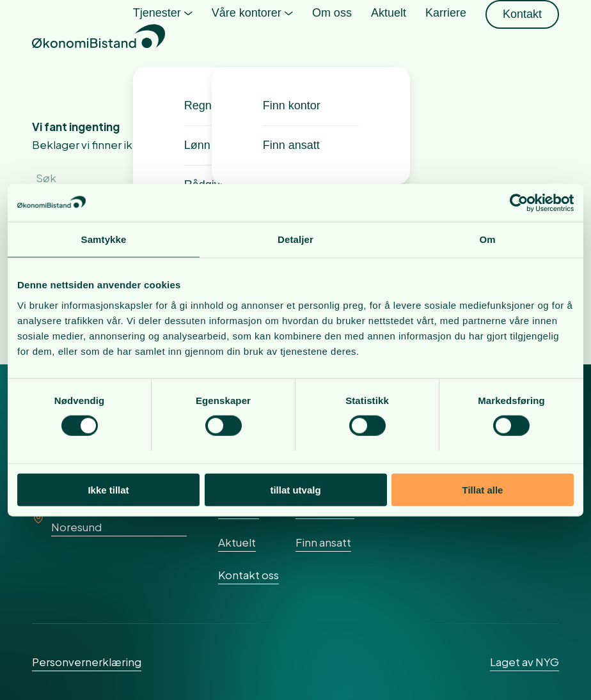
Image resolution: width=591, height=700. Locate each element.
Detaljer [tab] (295, 239)
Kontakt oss (248, 575)
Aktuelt (237, 542)
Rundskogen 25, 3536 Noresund (106, 518)
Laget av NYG (524, 662)
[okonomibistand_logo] (98, 38)
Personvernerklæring (87, 662)
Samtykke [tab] (104, 239)
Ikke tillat (108, 490)
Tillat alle (483, 490)
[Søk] (128, 178)
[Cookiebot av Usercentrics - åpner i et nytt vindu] (518, 203)
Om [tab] (487, 239)
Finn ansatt (323, 542)
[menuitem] (163, 38)
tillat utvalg (295, 490)
